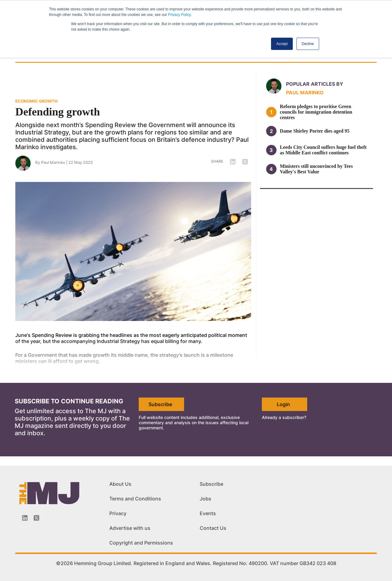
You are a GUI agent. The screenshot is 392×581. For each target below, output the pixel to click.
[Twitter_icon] (36, 518)
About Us (120, 484)
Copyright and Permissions (141, 543)
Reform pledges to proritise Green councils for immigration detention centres (316, 112)
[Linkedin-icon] (25, 518)
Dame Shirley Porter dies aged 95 (315, 131)
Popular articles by (315, 84)
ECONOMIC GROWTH (36, 101)
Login (283, 404)
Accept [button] (282, 44)
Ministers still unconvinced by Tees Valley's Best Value (316, 169)
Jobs (205, 499)
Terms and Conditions (135, 499)
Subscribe (160, 404)
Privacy (118, 513)
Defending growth (58, 112)
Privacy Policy (179, 15)
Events (208, 513)
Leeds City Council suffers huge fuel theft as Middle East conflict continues (323, 150)
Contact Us (213, 528)
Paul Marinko (53, 162)
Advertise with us (130, 528)
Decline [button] (308, 44)
